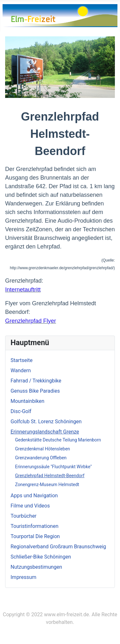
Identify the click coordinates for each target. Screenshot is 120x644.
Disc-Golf (21, 411)
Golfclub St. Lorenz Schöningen (46, 422)
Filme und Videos (30, 506)
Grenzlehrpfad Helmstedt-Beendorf (50, 476)
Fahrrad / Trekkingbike (36, 381)
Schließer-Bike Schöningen (41, 557)
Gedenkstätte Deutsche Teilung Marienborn (58, 440)
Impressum (24, 577)
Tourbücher (24, 516)
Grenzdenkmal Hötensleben (43, 449)
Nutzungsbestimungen (36, 567)
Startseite (22, 360)
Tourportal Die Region (35, 536)
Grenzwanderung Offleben (41, 458)
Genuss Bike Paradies (35, 391)
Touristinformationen (35, 526)
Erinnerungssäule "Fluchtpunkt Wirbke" (53, 467)
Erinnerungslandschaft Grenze (45, 432)
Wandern (21, 370)
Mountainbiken (28, 401)
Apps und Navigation (34, 496)
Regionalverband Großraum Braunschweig (58, 547)
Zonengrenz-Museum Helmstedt (47, 485)
